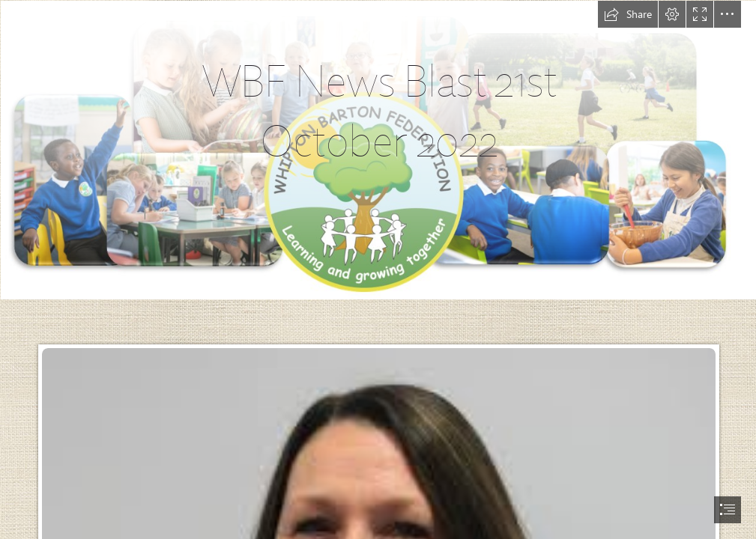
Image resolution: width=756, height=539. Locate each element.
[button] (628, 14)
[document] (378, 269)
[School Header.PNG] (378, 149)
